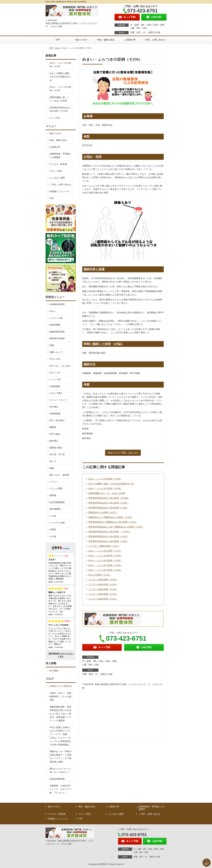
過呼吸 (53, 495)
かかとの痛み (56, 393)
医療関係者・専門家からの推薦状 (60, 156)
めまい (58, 48)
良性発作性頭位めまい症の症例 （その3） (110, 532)
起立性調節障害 (57, 502)
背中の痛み (55, 434)
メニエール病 (56, 318)
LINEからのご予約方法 (61, 686)
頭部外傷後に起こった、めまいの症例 (107, 493)
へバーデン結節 (57, 523)
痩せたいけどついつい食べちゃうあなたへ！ (60, 770)
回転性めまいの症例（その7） (103, 512)
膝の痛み (54, 441)
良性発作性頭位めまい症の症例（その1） (109, 541)
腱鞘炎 (53, 427)
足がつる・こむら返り (60, 366)
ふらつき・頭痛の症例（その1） (104, 546)
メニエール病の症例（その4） (103, 584)
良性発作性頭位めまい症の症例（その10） (109, 498)
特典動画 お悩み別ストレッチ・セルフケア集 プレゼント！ (60, 789)
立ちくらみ (55, 373)
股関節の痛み (56, 448)
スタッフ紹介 (56, 171)
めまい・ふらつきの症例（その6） (105, 556)
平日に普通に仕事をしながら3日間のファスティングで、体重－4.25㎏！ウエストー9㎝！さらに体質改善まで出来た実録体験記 (60, 736)
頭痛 (52, 345)
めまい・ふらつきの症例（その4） (105, 560)
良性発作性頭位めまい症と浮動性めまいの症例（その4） (116, 527)
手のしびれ (55, 359)
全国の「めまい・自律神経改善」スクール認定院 (60, 696)
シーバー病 (55, 379)
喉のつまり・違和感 (59, 475)
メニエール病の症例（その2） (103, 594)
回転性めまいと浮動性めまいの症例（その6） (111, 517)
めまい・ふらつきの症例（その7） (105, 551)
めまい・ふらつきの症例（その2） (105, 570)
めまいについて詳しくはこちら (123, 453)
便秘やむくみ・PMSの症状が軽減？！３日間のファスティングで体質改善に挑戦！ (61, 757)
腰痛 (52, 468)
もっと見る (55, 118)
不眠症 (53, 530)
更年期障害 (55, 509)
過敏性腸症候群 (57, 332)
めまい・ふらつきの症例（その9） (105, 479)
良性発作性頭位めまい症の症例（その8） (109, 508)
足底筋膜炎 (55, 386)
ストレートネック (58, 400)
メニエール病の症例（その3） (103, 589)
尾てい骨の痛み (57, 420)
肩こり (53, 461)
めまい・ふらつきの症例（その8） (105, 488)
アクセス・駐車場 (58, 164)
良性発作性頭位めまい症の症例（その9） (109, 503)
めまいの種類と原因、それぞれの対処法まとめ (111, 484)
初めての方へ (82, 40)
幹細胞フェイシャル (59, 191)
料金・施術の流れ (106, 40)
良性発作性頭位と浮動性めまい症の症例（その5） (113, 522)
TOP (58, 40)
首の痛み (54, 407)
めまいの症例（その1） (100, 575)
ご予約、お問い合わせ (154, 40)
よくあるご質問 (57, 178)
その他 (53, 536)
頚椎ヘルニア (56, 352)
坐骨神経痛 (55, 414)
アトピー (54, 482)
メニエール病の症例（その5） (103, 580)
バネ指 (53, 516)
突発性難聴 (55, 325)
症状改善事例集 (57, 779)
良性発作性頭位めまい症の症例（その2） (109, 536)
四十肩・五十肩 (57, 454)
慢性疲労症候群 (57, 338)
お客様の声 (130, 40)
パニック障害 (56, 489)
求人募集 (54, 671)
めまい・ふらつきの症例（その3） (105, 565)
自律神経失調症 (57, 304)
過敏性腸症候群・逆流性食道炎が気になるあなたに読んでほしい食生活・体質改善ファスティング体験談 (60, 714)
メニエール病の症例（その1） (103, 599)
